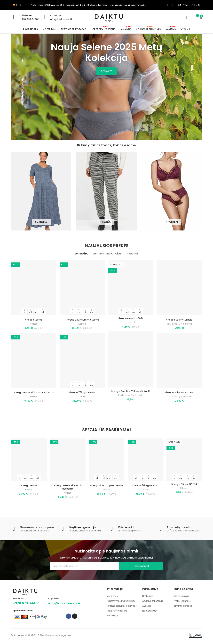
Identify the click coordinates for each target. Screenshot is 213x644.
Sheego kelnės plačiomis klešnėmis (34, 396)
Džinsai (131, 326)
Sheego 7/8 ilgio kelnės (82, 396)
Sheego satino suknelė (179, 323)
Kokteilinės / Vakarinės (131, 399)
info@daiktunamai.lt (61, 19)
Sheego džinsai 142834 (131, 322)
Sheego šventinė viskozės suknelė (131, 395)
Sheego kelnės (34, 323)
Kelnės (34, 327)
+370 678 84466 (30, 19)
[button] (183, 5)
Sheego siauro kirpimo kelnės (82, 323)
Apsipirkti (107, 71)
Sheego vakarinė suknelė (179, 396)
